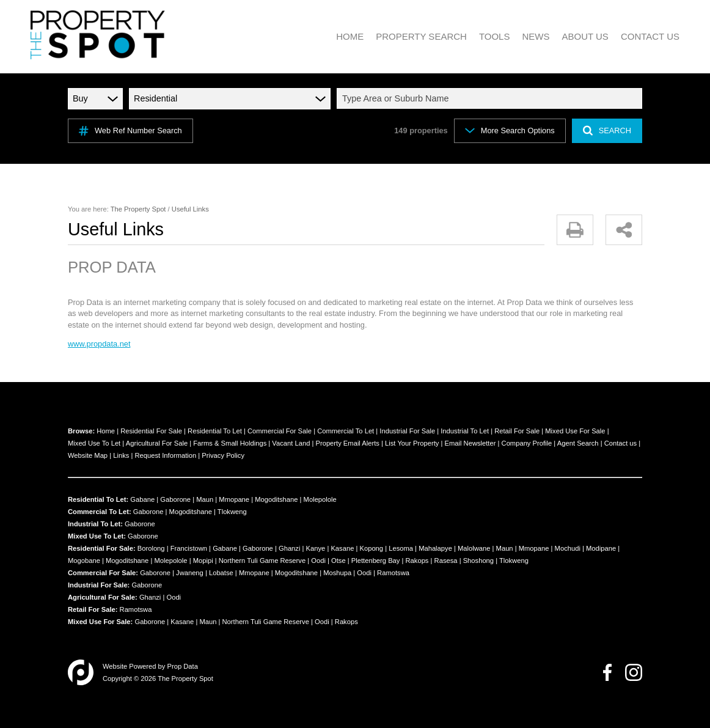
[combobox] (491, 98)
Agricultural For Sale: (103, 597)
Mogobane (84, 561)
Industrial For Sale (407, 431)
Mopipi (203, 561)
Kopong (371, 548)
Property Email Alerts (347, 443)
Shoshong (478, 561)
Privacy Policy (223, 455)
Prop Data (183, 666)
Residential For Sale (151, 431)
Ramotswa (393, 573)
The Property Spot (138, 209)
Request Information (165, 455)
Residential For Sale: (102, 548)
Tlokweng (232, 512)
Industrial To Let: (95, 524)
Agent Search (578, 443)
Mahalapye (435, 548)
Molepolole (320, 499)
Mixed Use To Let (94, 443)
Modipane (601, 548)
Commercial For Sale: (103, 573)
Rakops (417, 561)
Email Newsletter (470, 443)
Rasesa (446, 561)
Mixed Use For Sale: (100, 622)
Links (121, 455)
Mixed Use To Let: (97, 536)
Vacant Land (291, 443)
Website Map (88, 455)
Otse (339, 561)
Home (106, 431)
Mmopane (234, 499)
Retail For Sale (517, 431)
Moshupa (337, 573)
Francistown (189, 548)
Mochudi (568, 548)
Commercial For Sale (280, 431)
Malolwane (474, 548)
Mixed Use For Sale (575, 431)
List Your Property (412, 443)
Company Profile (527, 443)
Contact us (620, 443)
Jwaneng (190, 573)
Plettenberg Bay (376, 561)
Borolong (151, 548)
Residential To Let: (98, 499)
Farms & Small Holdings (230, 443)
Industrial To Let (465, 431)
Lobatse (221, 573)
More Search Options (510, 131)
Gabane (142, 499)
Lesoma (401, 548)
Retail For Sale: (93, 609)
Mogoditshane (276, 499)
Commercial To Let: (100, 512)
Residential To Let (215, 431)
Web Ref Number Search (130, 131)
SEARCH (607, 131)
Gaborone (175, 499)
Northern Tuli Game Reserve (262, 561)
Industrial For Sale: (99, 585)
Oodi (318, 561)
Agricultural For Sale (157, 443)
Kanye (316, 548)
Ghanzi (289, 548)
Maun (205, 499)
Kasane (342, 548)
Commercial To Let (346, 431)
